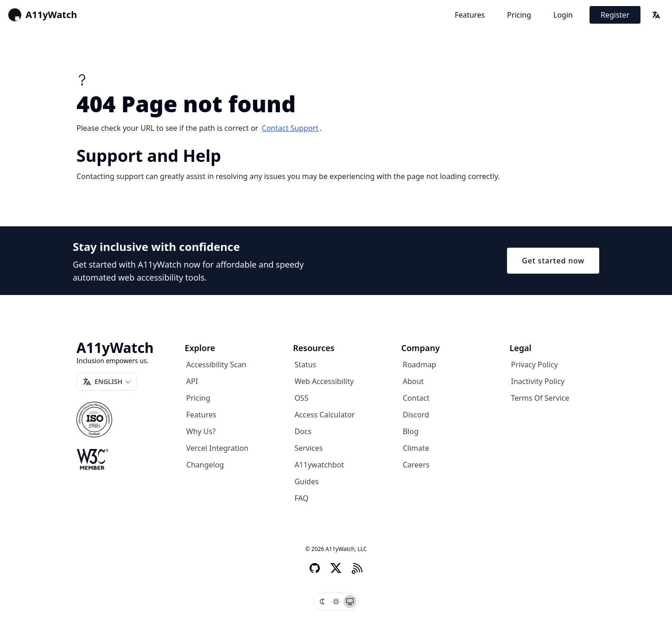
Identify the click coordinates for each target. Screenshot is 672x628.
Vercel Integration (217, 448)
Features (470, 15)
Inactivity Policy (538, 381)
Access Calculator (324, 415)
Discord (416, 415)
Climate (416, 448)
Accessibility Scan (216, 365)
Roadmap (419, 365)
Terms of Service (540, 398)
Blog (411, 431)
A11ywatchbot (319, 465)
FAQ (301, 498)
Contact (416, 398)
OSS (301, 398)
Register (615, 15)
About (413, 381)
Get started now (553, 261)
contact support (290, 128)
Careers (416, 465)
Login (563, 15)
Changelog (205, 465)
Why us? (201, 431)
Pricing (519, 15)
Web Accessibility (324, 381)
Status (305, 365)
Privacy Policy (535, 365)
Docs (303, 431)
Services (308, 448)
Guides (306, 481)
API (192, 381)
